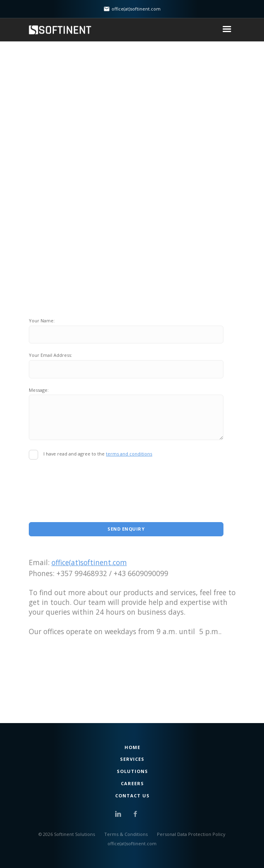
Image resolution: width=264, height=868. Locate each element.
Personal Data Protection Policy (191, 834)
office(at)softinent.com (89, 562)
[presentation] (90, 483)
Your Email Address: (50, 355)
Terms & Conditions (126, 834)
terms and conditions (129, 454)
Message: (39, 390)
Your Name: (42, 321)
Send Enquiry (126, 529)
